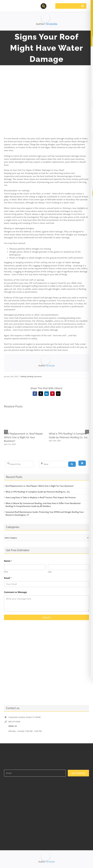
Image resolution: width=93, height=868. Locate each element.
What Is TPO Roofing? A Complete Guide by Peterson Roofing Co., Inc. (38, 492)
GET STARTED (78, 773)
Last (50, 572)
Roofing (23, 376)
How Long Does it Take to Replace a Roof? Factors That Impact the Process (41, 497)
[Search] (72, 464)
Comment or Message (15, 592)
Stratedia (52, 24)
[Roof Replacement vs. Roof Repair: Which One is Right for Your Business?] (24, 412)
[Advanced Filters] (82, 463)
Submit (47, 617)
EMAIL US (13, 726)
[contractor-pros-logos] (18, 4)
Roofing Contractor (34, 376)
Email (8, 578)
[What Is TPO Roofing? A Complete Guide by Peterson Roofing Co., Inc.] (69, 412)
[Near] (53, 464)
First (6, 572)
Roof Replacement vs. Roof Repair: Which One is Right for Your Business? (23, 437)
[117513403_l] (46, 104)
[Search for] (20, 464)
